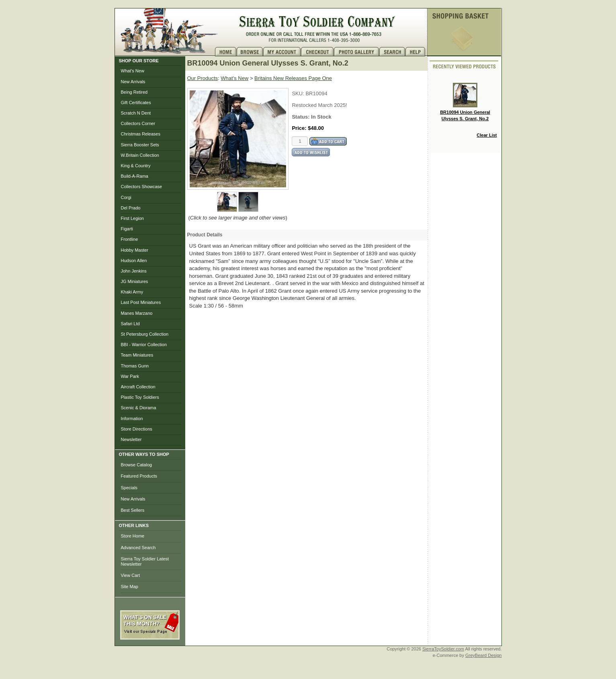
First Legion (132, 218)
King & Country (136, 166)
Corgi (126, 197)
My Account (282, 52)
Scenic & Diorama (139, 408)
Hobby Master (135, 250)
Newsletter (131, 439)
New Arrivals (133, 82)
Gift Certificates (136, 103)
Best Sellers (133, 510)
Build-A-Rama (135, 176)
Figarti (127, 229)
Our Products (203, 78)
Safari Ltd (130, 324)
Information (132, 418)
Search (392, 52)
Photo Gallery (357, 52)
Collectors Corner (138, 123)
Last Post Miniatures (141, 302)
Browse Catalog (137, 465)
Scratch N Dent (136, 113)
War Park (130, 376)
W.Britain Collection (140, 155)
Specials (129, 488)
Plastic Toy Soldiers (140, 397)
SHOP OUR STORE (139, 61)
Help (416, 52)
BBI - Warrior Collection (144, 345)
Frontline (130, 239)
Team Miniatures (137, 355)
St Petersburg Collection (145, 334)
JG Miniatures (135, 281)
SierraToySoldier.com (443, 649)
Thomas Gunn (135, 366)
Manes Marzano (137, 313)
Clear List (487, 135)
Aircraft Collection (138, 387)
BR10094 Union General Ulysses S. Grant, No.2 (465, 102)
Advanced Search (138, 548)
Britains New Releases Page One (293, 78)
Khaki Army (132, 292)
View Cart (130, 575)
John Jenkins (134, 271)
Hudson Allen (134, 261)
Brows (250, 52)
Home (226, 52)
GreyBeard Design (484, 655)
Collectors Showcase (142, 187)
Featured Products (139, 476)
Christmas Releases (141, 134)
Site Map (130, 587)
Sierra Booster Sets (140, 145)
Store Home (133, 536)
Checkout (317, 52)
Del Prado (131, 208)
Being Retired (134, 92)
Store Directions (137, 429)
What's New (133, 71)
